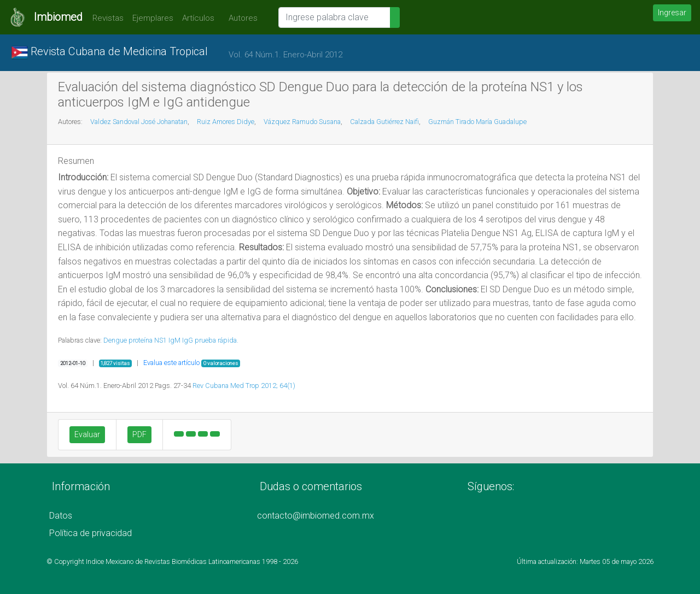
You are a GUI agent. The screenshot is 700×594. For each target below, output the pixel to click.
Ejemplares (153, 18)
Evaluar (87, 434)
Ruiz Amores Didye (226, 122)
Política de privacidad (91, 533)
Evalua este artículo (171, 363)
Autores (240, 18)
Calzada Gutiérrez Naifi (384, 122)
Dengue (115, 340)
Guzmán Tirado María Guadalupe (477, 122)
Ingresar (672, 13)
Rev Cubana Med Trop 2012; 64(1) (244, 386)
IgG (188, 340)
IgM (174, 340)
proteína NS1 (148, 340)
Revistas (105, 18)
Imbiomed (58, 17)
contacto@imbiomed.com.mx (316, 516)
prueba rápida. (217, 340)
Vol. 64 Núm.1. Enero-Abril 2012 (285, 55)
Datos (61, 516)
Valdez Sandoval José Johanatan (139, 122)
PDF (139, 434)
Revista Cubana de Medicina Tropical (110, 52)
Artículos (198, 18)
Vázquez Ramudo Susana (302, 122)
